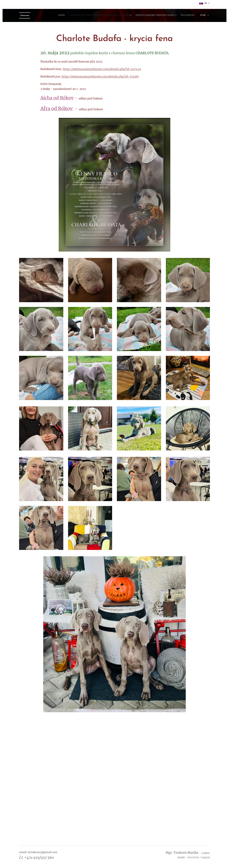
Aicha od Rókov (57, 98)
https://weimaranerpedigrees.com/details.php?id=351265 (100, 77)
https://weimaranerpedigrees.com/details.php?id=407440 (102, 69)
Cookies (206, 853)
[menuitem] (43, 15)
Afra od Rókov (57, 109)
